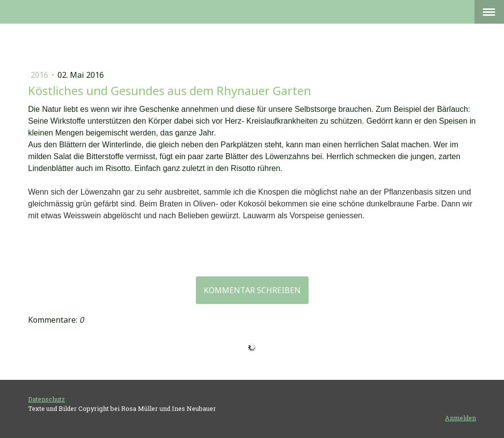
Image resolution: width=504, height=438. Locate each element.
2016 (40, 75)
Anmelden (460, 418)
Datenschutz (47, 399)
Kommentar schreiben (252, 290)
